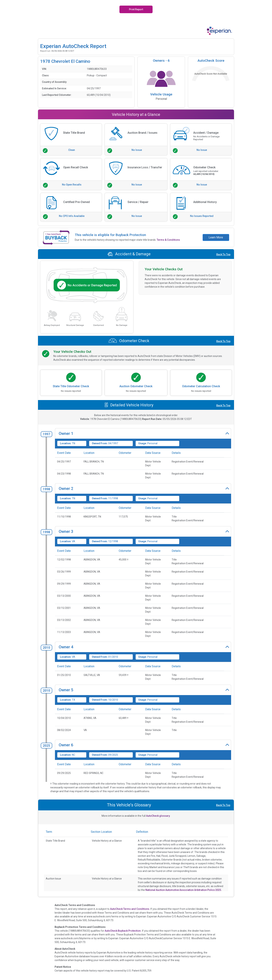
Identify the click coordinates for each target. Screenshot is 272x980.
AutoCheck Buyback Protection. (123, 931)
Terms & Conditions (168, 240)
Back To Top (223, 254)
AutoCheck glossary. (158, 816)
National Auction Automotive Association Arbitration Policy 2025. (184, 890)
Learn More (216, 237)
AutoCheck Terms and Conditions (130, 909)
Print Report (136, 9)
